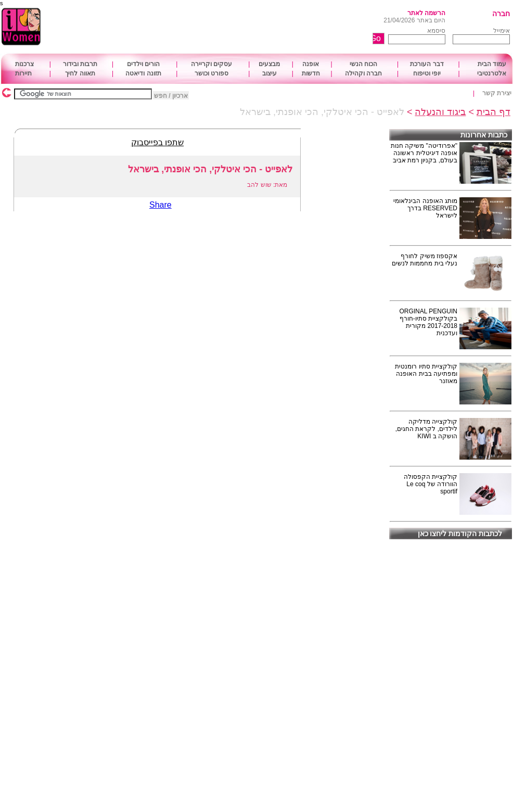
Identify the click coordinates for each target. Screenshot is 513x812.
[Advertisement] (228, 27)
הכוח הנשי (363, 64)
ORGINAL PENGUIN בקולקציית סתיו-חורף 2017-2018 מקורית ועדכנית (428, 322)
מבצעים (269, 64)
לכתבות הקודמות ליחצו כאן (460, 534)
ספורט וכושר (211, 73)
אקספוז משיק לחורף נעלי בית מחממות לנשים (425, 260)
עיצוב (270, 73)
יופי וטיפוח (427, 73)
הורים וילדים (143, 64)
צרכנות (24, 64)
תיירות (23, 73)
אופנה (311, 64)
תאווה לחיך (80, 73)
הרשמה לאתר (426, 13)
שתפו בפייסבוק (157, 142)
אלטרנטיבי (492, 73)
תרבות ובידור (80, 64)
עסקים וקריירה (211, 64)
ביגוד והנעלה (440, 112)
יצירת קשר (497, 93)
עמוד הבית (492, 64)
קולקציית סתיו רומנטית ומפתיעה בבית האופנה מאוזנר (426, 374)
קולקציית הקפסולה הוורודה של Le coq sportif (431, 484)
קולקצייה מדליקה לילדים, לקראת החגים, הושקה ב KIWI (426, 429)
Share (161, 205)
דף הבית (493, 112)
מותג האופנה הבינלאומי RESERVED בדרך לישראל (425, 208)
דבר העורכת (427, 64)
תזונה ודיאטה (143, 73)
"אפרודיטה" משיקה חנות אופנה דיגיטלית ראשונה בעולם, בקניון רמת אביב (424, 153)
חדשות (311, 73)
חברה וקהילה (363, 73)
